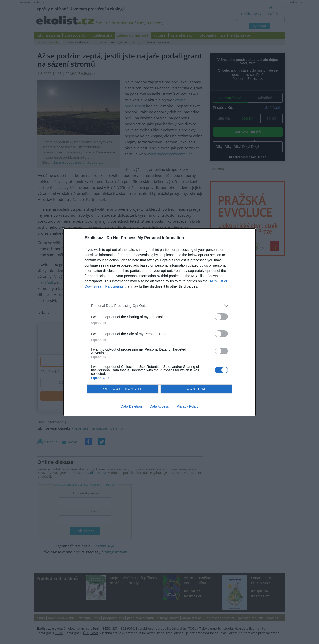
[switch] (221, 317)
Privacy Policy (188, 406)
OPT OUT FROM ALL (123, 388)
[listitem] (159, 306)
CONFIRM (196, 388)
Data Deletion (131, 406)
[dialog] (159, 322)
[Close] (246, 238)
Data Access (159, 406)
